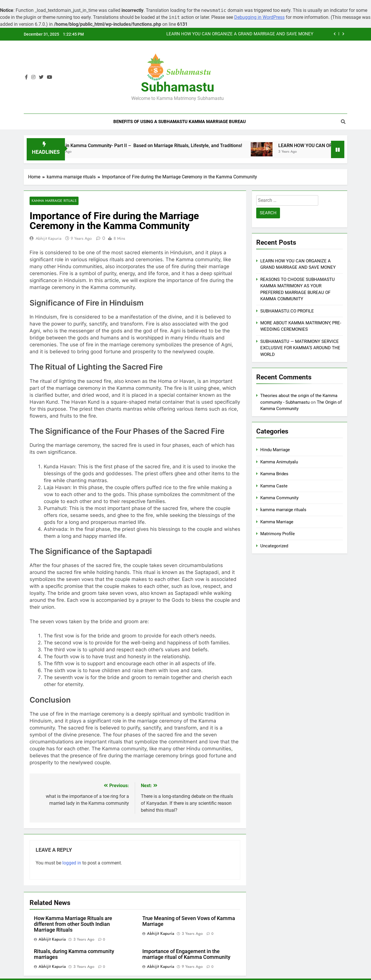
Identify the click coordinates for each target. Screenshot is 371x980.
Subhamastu (178, 87)
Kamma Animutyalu (279, 462)
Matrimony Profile (278, 534)
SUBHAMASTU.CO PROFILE (287, 311)
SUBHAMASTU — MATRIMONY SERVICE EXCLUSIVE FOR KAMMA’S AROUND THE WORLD (300, 348)
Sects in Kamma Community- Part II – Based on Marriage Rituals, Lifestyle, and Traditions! (156, 146)
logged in (72, 863)
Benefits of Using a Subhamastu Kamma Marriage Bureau (180, 122)
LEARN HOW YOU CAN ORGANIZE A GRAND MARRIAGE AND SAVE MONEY (240, 34)
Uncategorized (274, 546)
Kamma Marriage (277, 522)
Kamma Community (279, 498)
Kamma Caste (274, 486)
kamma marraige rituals (54, 201)
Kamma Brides (274, 474)
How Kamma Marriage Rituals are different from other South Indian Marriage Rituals (73, 924)
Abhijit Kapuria (49, 238)
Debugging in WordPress (259, 17)
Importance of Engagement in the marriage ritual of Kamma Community (186, 954)
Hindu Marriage (275, 450)
